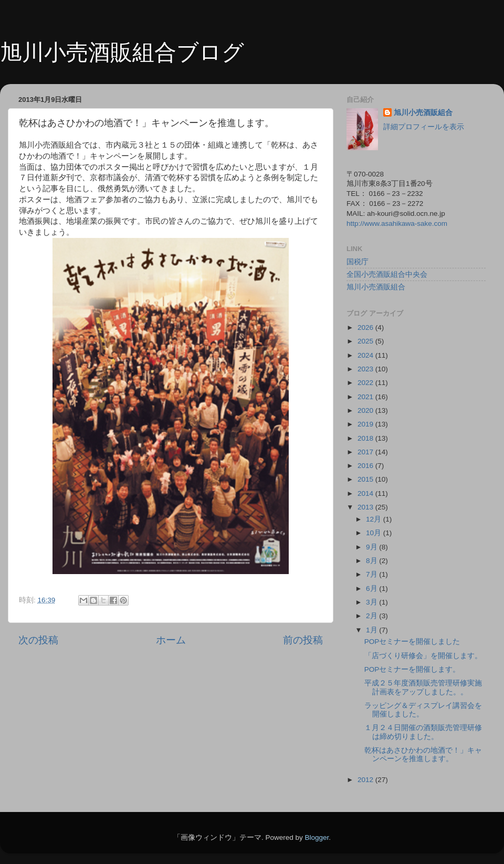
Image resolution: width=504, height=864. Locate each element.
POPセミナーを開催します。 (412, 669)
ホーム (171, 640)
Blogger (317, 837)
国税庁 (358, 262)
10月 (375, 533)
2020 (366, 410)
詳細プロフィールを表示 (424, 127)
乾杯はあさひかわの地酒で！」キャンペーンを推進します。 (423, 754)
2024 (366, 355)
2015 (366, 479)
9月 (372, 547)
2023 (366, 369)
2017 (366, 452)
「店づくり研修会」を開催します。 (423, 656)
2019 (366, 424)
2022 (366, 383)
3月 (372, 602)
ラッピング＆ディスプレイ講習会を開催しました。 (423, 710)
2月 (372, 616)
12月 (375, 519)
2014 (366, 493)
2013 (366, 507)
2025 (366, 341)
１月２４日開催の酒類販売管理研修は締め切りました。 (423, 732)
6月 (372, 589)
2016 (366, 466)
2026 (366, 327)
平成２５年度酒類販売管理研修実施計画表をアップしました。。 (423, 687)
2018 (366, 438)
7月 (372, 574)
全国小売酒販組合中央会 (387, 274)
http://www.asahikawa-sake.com (397, 223)
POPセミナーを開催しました (412, 642)
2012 (366, 780)
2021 (366, 397)
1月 (372, 630)
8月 (372, 561)
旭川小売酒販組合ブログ (122, 52)
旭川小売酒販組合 (423, 113)
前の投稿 (303, 640)
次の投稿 (38, 640)
